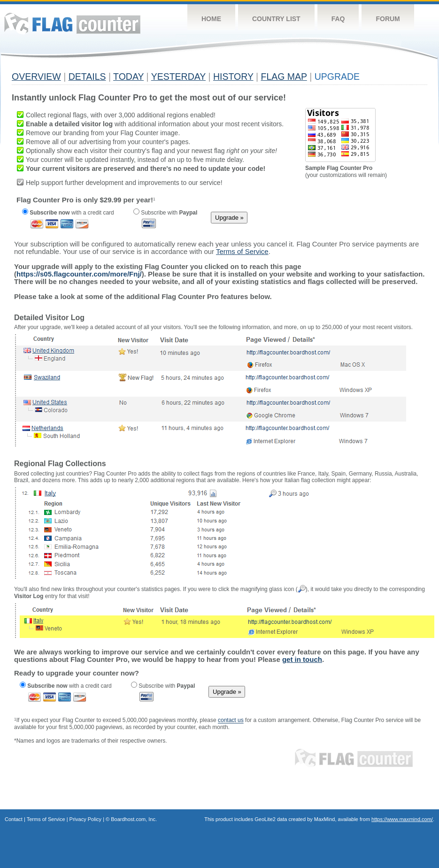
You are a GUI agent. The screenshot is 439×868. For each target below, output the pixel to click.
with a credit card (68, 213)
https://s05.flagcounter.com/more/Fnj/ (79, 274)
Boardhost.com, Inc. (134, 819)
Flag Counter (72, 23)
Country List (276, 19)
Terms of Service (46, 819)
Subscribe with (165, 213)
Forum (388, 19)
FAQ (338, 19)
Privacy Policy (85, 819)
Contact (14, 819)
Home (211, 19)
